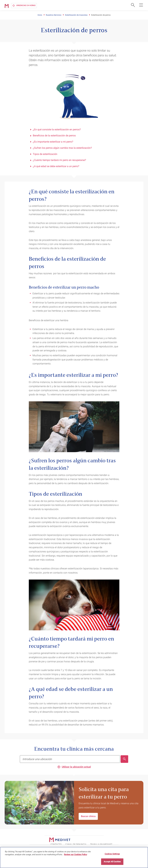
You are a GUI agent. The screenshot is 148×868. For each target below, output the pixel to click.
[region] (74, 857)
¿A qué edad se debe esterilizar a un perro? (55, 166)
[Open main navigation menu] (141, 5)
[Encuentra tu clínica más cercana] (70, 759)
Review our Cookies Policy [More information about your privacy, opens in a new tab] (75, 854)
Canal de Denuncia (105, 839)
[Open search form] (133, 5)
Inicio (40, 15)
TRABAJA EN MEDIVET (131, 839)
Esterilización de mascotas (76, 15)
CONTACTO (86, 839)
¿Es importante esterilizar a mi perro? (52, 142)
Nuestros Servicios (54, 15)
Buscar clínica (88, 816)
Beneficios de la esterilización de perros (53, 136)
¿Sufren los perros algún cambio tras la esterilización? (61, 148)
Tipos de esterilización (44, 154)
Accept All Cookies (112, 862)
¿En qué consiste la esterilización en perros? (55, 129)
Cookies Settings (112, 854)
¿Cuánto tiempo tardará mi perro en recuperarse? (58, 160)
